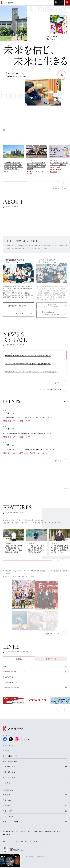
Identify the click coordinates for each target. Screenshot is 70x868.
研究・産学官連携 (10, 761)
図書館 (5, 668)
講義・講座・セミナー (11, 423)
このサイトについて (9, 841)
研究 (7, 173)
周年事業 (54, 173)
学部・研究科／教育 (11, 756)
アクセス (14, 831)
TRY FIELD (18, 313)
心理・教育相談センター (11, 684)
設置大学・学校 (51, 661)
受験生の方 (7, 795)
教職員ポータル (7, 835)
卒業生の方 (7, 811)
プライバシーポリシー (39, 841)
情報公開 (56, 831)
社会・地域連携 (56, 171)
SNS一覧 (27, 739)
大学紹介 (6, 750)
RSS (66, 403)
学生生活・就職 (9, 772)
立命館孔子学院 (8, 679)
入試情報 (6, 783)
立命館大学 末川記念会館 (11, 689)
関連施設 (19, 661)
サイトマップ (20, 841)
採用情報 (47, 831)
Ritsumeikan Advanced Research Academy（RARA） (52, 314)
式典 (30, 173)
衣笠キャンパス (38, 173)
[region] (35, 366)
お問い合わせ (7, 831)
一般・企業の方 (9, 816)
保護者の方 (7, 805)
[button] (65, 183)
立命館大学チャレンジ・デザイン (52, 306)
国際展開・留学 (9, 767)
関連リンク (28, 841)
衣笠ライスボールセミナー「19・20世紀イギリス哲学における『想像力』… (28, 451)
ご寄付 (29, 831)
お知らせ (31, 175)
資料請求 (21, 831)
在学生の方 (7, 800)
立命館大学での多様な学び (18, 306)
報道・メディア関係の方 (13, 822)
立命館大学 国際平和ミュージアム (14, 673)
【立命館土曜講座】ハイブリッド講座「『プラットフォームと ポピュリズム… (28, 419)
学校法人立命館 (37, 831)
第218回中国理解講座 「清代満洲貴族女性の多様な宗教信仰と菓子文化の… (28, 435)
